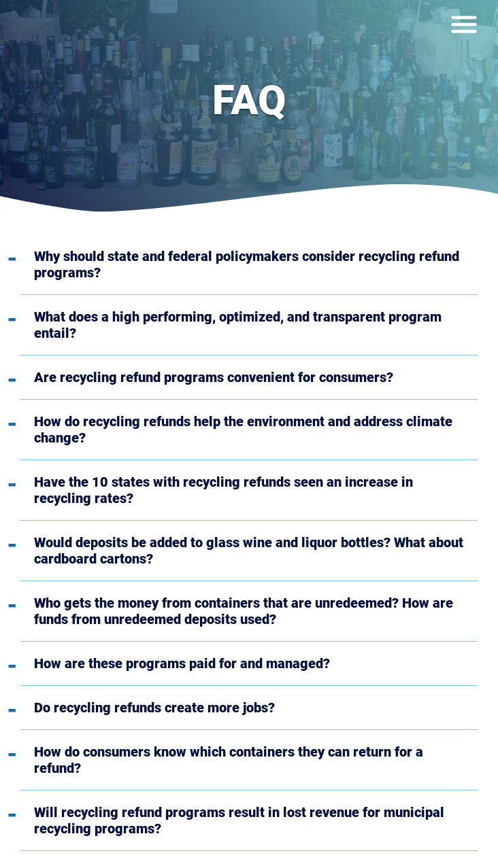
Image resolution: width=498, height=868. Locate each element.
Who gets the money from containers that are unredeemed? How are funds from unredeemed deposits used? (244, 611)
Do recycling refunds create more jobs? (154, 708)
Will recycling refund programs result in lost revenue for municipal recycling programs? (239, 820)
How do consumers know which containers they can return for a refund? (229, 760)
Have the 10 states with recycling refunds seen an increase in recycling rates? (223, 490)
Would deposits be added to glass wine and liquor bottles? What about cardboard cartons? (249, 551)
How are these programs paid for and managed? (182, 663)
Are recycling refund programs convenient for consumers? (214, 377)
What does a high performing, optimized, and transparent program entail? (238, 325)
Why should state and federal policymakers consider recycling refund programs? (247, 264)
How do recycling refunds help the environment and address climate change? (243, 430)
